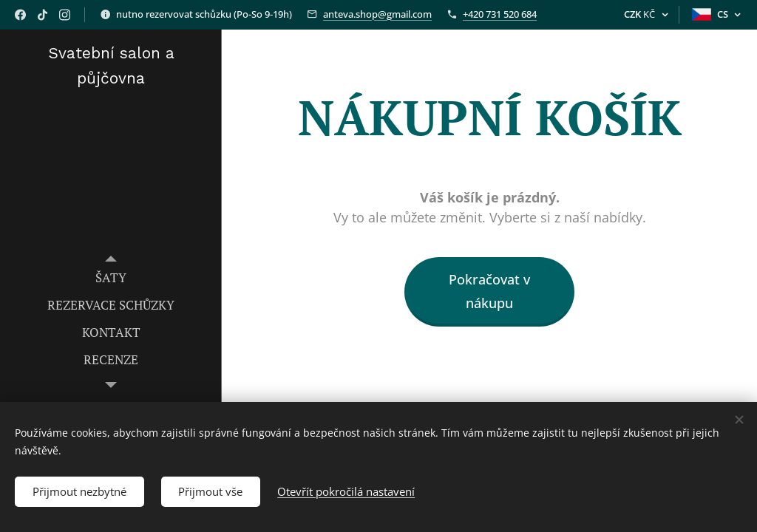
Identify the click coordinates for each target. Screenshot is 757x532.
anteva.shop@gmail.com (377, 14)
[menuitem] (111, 277)
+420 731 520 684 (500, 14)
